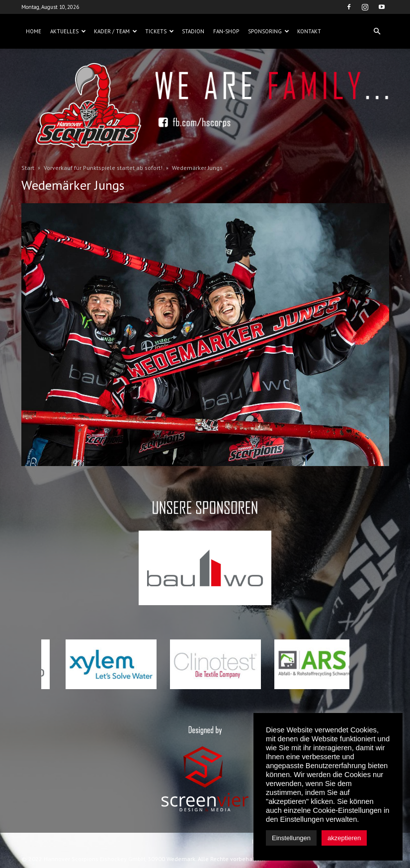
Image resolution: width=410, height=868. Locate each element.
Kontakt (309, 31)
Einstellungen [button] (291, 838)
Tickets (160, 31)
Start (28, 168)
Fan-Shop (226, 31)
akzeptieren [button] (344, 838)
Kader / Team (116, 31)
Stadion (193, 31)
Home (34, 31)
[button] (377, 31)
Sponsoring (269, 31)
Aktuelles (68, 31)
